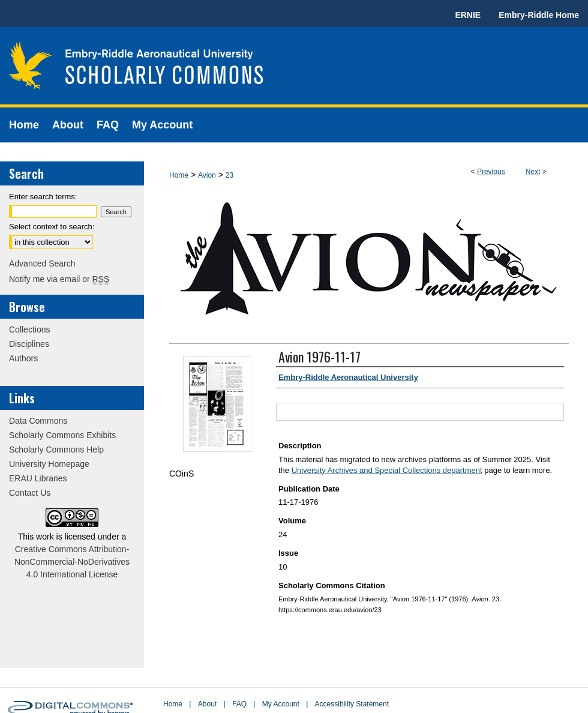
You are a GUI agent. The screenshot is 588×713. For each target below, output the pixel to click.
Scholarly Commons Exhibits (62, 435)
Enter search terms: (43, 197)
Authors (23, 358)
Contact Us (30, 493)
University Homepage (49, 464)
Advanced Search (42, 263)
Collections (29, 329)
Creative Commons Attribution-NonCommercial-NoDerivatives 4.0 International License (72, 562)
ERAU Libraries (38, 478)
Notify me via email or (59, 279)
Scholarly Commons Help (56, 450)
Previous (491, 172)
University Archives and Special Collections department (387, 470)
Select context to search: (52, 227)
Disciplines (29, 344)
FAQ (239, 704)
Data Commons (38, 421)
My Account (281, 704)
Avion (207, 175)
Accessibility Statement (352, 704)
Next (533, 172)
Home (179, 175)
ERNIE (468, 15)
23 (229, 175)
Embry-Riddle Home (539, 15)
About (207, 704)
